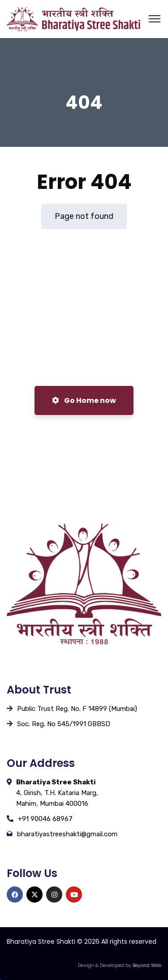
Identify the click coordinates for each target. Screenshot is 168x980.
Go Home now (84, 400)
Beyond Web (147, 965)
